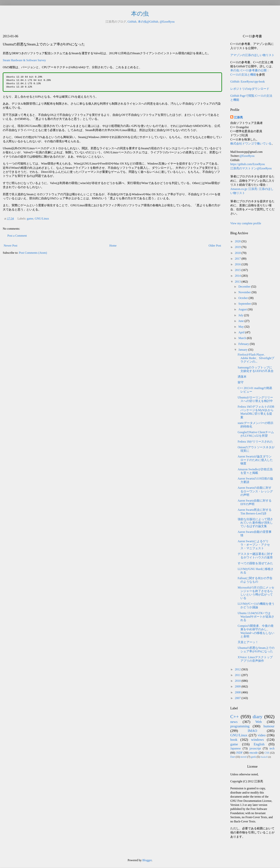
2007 (238, 698)
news (234, 722)
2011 (238, 675)
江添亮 (238, 117)
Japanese (236, 748)
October (244, 298)
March (243, 338)
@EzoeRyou (167, 22)
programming (240, 726)
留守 (241, 382)
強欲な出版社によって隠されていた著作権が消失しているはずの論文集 (255, 523)
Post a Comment (17, 236)
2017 (238, 259)
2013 (238, 282)
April (242, 332)
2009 (238, 686)
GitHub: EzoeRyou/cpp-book (248, 82)
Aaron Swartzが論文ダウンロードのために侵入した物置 (255, 460)
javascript (255, 748)
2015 (238, 270)
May (241, 327)
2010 (238, 681)
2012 (238, 669)
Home (113, 246)
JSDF (240, 753)
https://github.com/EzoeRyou (248, 164)
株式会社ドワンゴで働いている (251, 144)
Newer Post (10, 246)
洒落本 (242, 377)
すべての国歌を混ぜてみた (255, 563)
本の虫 (140, 14)
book (234, 740)
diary (258, 717)
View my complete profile (246, 223)
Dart (233, 757)
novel (244, 757)
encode (254, 753)
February (244, 344)
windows (257, 740)
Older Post (215, 246)
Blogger (147, 860)
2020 (238, 241)
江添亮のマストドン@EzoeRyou (251, 168)
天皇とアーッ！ (248, 642)
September (245, 304)
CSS (267, 753)
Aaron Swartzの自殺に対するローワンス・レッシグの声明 (255, 491)
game (30, 219)
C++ (235, 717)
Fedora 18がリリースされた (255, 442)
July (241, 315)
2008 (238, 692)
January (243, 350)
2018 (238, 253)
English (259, 744)
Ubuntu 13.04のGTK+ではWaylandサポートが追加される (256, 617)
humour (269, 726)
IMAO (252, 731)
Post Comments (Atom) (33, 253)
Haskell (264, 757)
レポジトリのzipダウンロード (250, 89)
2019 (238, 247)
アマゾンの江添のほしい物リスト (252, 55)
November (245, 292)
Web (259, 722)
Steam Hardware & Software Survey (24, 60)
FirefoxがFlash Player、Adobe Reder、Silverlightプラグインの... (256, 358)
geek (253, 757)
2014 (238, 276)
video (262, 735)
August (243, 309)
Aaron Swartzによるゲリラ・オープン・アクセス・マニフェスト (254, 545)
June (241, 321)
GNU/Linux (42, 219)
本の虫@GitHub (148, 22)
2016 (238, 264)
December (245, 287)
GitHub (132, 22)
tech (272, 748)
